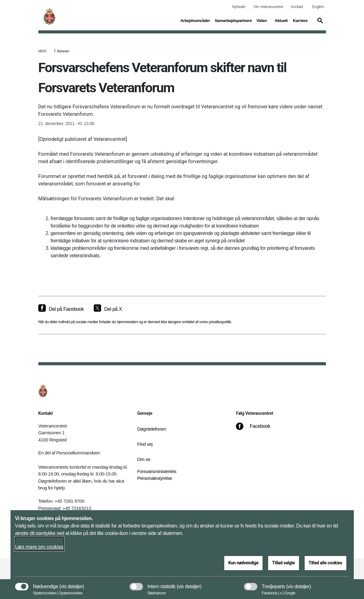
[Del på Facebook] (61, 309)
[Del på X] (108, 309)
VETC (43, 51)
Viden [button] (263, 20)
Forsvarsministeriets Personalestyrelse (157, 475)
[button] (319, 24)
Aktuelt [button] (281, 20)
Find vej (145, 444)
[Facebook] (257, 429)
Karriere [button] (300, 20)
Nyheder (239, 7)
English (318, 7)
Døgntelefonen (152, 429)
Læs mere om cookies (39, 547)
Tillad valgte (284, 563)
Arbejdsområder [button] (195, 20)
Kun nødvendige (243, 563)
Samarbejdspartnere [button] (233, 20)
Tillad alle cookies (325, 563)
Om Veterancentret (268, 7)
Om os (143, 459)
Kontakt (297, 7)
